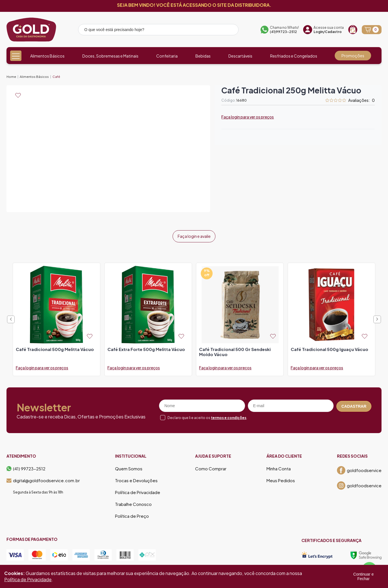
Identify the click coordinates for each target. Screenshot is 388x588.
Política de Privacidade (138, 491)
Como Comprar (211, 467)
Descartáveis (240, 56)
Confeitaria (167, 56)
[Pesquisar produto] (230, 30)
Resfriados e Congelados (294, 56)
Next (377, 318)
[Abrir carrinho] (372, 30)
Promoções (353, 56)
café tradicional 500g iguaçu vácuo (329, 348)
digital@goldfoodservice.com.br (43, 479)
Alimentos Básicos (47, 56)
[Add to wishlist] (18, 95)
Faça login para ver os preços (248, 117)
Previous (11, 318)
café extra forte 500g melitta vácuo (146, 348)
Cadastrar (354, 404)
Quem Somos (129, 467)
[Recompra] (353, 30)
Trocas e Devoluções (136, 479)
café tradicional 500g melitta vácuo (55, 348)
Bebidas (203, 56)
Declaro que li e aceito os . (207, 416)
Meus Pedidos (281, 479)
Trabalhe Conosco (133, 503)
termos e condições (229, 416)
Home (11, 77)
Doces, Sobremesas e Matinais (110, 56)
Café (56, 77)
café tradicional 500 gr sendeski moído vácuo (235, 350)
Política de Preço (132, 514)
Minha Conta (279, 467)
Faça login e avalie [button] (194, 235)
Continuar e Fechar (363, 576)
